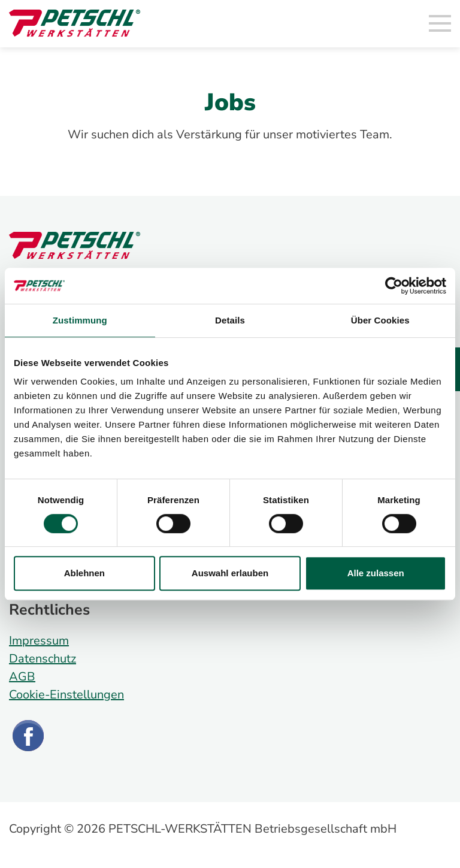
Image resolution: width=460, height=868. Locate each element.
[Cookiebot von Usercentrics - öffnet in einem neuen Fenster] (394, 286)
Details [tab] (230, 320)
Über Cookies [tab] (380, 320)
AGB (22, 677)
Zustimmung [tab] (80, 320)
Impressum (39, 641)
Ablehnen (84, 573)
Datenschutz (43, 659)
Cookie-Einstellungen (66, 695)
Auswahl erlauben (230, 573)
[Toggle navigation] (440, 24)
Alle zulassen (376, 573)
